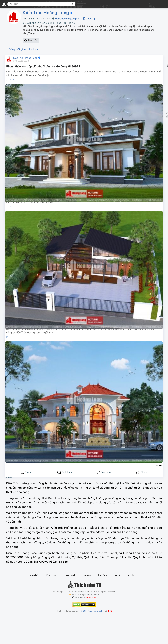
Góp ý (117, 601)
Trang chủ (33, 601)
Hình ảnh (34, 49)
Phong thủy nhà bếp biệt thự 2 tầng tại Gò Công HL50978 (44, 67)
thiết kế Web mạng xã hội (92, 637)
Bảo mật (87, 601)
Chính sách (70, 601)
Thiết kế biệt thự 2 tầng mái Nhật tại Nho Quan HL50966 (43, 324)
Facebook (78, 624)
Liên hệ (131, 601)
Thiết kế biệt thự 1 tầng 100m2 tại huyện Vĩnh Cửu (39, 193)
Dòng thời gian (17, 49)
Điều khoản (51, 601)
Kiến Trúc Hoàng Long (46, 13)
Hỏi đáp (103, 601)
